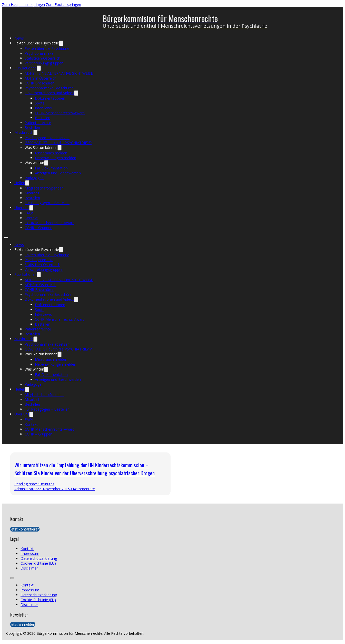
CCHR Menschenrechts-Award (60, 113)
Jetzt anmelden (23, 624)
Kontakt (31, 218)
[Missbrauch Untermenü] (35, 133)
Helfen (20, 183)
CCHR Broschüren (40, 83)
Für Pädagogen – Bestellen (47, 203)
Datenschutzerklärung (39, 558)
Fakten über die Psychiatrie (37, 43)
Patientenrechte (38, 123)
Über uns (22, 208)
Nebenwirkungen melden (56, 158)
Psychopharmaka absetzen (47, 138)
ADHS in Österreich (41, 78)
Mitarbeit (32, 193)
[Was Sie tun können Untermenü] (60, 148)
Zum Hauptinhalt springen (23, 4)
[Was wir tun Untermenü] (46, 163)
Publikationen (26, 68)
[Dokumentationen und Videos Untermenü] (76, 93)
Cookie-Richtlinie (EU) (38, 563)
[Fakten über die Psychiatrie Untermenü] (61, 43)
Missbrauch (24, 132)
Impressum (30, 553)
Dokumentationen (50, 98)
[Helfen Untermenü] (27, 183)
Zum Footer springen (63, 4)
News (19, 38)
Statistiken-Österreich (42, 58)
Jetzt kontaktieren (25, 529)
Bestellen (43, 118)
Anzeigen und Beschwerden (58, 173)
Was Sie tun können (41, 148)
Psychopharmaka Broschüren (49, 88)
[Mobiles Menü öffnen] (6, 238)
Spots (40, 103)
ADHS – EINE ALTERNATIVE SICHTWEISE (59, 73)
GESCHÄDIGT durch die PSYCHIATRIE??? (58, 143)
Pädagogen (34, 178)
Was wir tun (34, 163)
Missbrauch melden (51, 153)
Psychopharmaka (39, 53)
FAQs (29, 213)
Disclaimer (29, 568)
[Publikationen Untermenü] (39, 68)
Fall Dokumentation (51, 168)
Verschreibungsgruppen (44, 63)
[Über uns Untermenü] (31, 208)
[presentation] (255, 474)
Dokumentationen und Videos (49, 93)
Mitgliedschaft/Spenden (44, 188)
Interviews (43, 108)
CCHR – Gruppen (38, 228)
